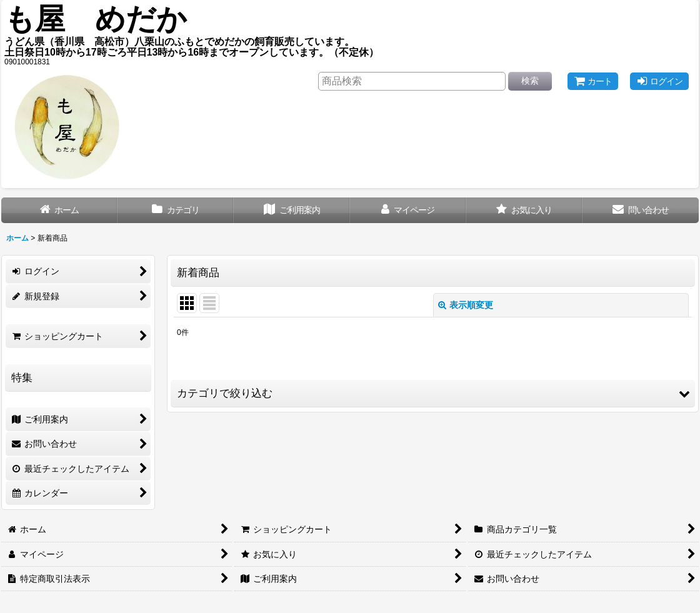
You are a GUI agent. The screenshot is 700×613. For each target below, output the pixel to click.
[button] (433, 394)
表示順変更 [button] (466, 305)
